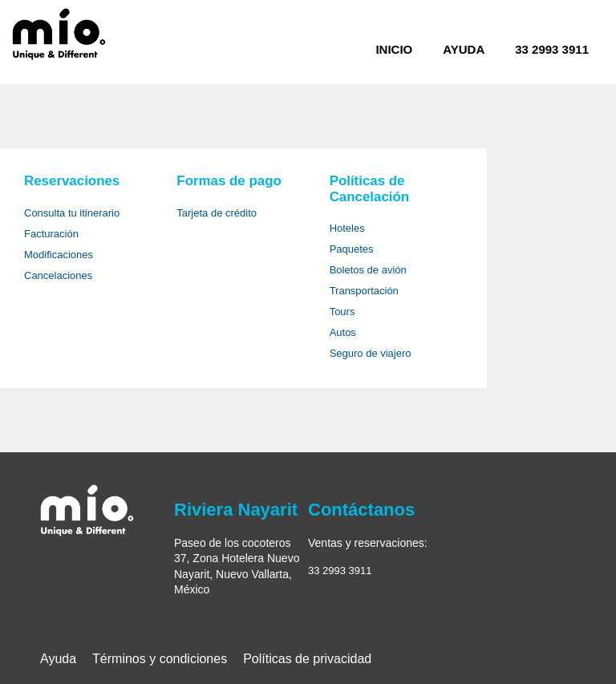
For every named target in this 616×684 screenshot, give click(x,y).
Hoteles (347, 228)
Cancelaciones (58, 275)
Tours (342, 312)
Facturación (51, 234)
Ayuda (464, 49)
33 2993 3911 (552, 49)
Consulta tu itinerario (72, 213)
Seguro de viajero (371, 353)
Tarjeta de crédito (217, 213)
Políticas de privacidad (307, 659)
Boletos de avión (368, 270)
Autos (343, 332)
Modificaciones (59, 255)
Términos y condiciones (160, 659)
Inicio (394, 49)
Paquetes (352, 249)
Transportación (364, 291)
